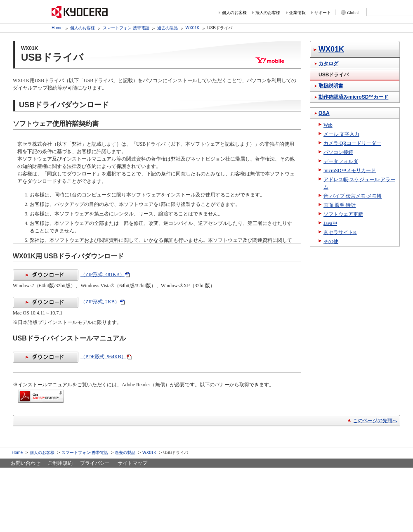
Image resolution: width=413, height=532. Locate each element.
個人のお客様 (234, 13)
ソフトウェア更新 (343, 214)
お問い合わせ (26, 463)
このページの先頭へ (375, 421)
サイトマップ (132, 463)
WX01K (193, 28)
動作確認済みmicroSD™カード (353, 97)
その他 (331, 241)
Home (57, 28)
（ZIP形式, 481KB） (69, 274)
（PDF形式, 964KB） (70, 357)
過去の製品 (168, 28)
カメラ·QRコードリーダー (352, 143)
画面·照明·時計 (340, 205)
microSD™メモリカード (350, 170)
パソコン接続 (338, 152)
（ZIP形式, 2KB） (66, 302)
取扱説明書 (331, 86)
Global (353, 13)
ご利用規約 (60, 463)
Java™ (330, 223)
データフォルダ (341, 161)
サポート (323, 13)
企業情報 (297, 13)
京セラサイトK (340, 232)
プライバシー (95, 463)
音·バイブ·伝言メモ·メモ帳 (353, 196)
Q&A (324, 113)
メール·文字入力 (341, 134)
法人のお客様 (268, 13)
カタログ (328, 64)
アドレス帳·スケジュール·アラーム (359, 183)
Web (328, 125)
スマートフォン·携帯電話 (126, 28)
